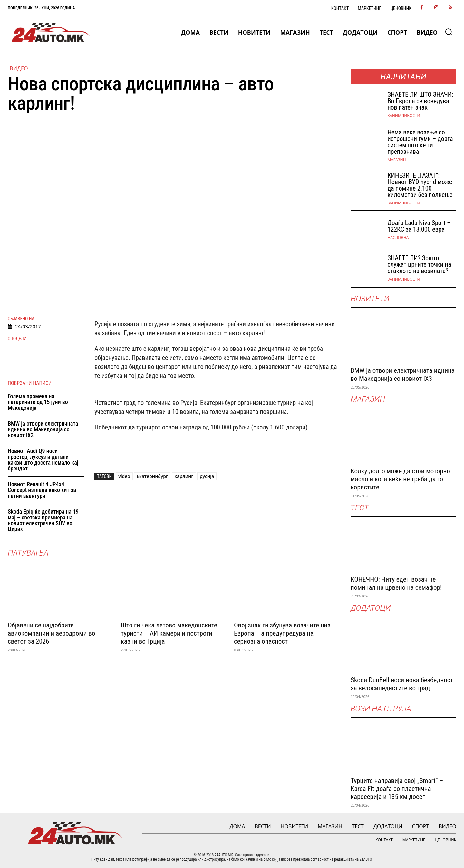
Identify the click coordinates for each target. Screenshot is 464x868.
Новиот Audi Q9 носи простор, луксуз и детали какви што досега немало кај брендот (43, 460)
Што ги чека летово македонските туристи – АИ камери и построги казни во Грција (169, 633)
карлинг (184, 476)
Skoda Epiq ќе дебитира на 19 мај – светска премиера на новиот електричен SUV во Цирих (43, 520)
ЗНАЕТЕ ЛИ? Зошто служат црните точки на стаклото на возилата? (419, 264)
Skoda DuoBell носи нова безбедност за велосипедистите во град (402, 684)
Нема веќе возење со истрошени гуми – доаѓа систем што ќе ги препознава (420, 142)
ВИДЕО (19, 68)
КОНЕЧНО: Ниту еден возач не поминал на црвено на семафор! (396, 583)
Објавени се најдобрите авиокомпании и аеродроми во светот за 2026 (51, 633)
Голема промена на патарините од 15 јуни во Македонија (38, 402)
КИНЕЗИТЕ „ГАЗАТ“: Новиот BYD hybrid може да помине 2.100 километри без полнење (420, 185)
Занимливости (404, 116)
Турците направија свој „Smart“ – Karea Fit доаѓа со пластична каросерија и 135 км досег (397, 789)
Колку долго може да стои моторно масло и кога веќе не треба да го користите (400, 479)
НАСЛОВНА (398, 238)
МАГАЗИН (396, 160)
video (124, 476)
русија (207, 476)
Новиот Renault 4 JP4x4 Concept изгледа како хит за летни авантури (42, 490)
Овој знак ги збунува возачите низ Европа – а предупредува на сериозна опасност (282, 633)
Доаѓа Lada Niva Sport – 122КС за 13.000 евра (419, 226)
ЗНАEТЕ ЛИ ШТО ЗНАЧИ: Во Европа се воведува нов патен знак (420, 101)
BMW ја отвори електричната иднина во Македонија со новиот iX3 (43, 429)
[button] (449, 32)
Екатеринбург (152, 476)
